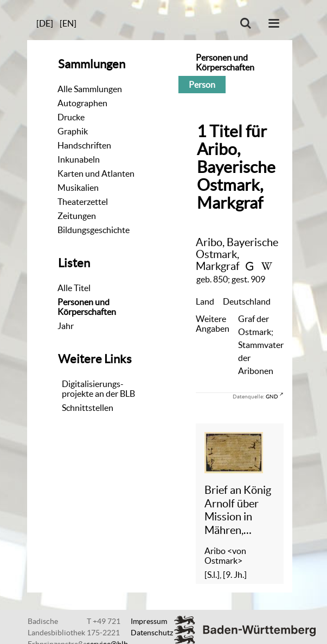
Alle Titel (74, 288)
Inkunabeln (79, 159)
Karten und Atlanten (96, 173)
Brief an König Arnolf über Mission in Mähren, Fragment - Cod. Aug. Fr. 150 (238, 510)
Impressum (149, 621)
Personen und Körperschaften (87, 307)
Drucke (71, 117)
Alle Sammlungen (90, 89)
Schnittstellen (88, 408)
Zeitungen (77, 216)
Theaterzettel (83, 202)
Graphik (73, 131)
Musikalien (78, 188)
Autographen (82, 103)
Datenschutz (152, 633)
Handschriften (84, 145)
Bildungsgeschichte (94, 230)
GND (272, 396)
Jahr (66, 326)
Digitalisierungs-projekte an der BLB (98, 389)
